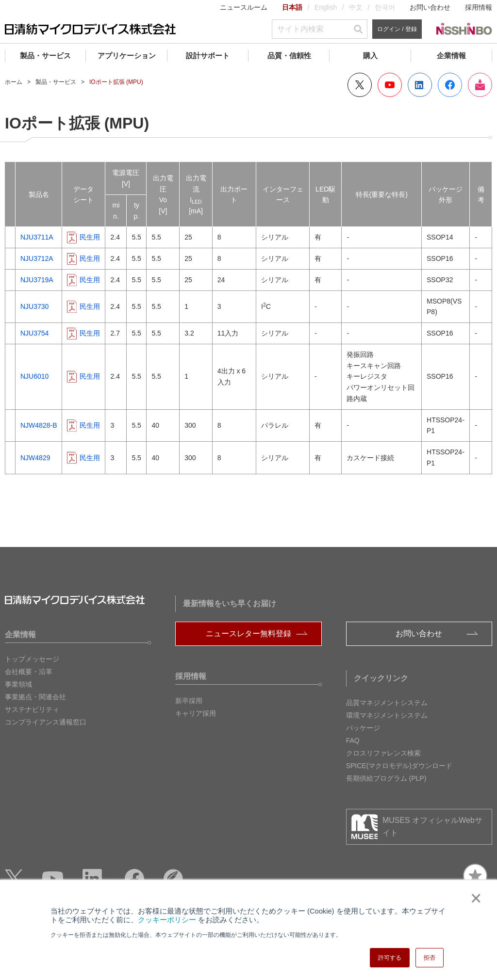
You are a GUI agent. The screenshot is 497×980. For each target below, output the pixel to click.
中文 (356, 7)
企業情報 (451, 56)
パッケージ (363, 728)
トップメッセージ (32, 659)
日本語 (292, 7)
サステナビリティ (32, 709)
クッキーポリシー (167, 920)
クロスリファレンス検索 (383, 753)
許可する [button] (390, 958)
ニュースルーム (244, 7)
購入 (370, 56)
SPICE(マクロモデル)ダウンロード (399, 766)
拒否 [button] (430, 958)
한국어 (385, 7)
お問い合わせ (430, 7)
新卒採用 (189, 701)
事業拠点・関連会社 (35, 697)
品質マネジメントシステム (387, 703)
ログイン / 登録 (397, 29)
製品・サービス (45, 56)
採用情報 (479, 7)
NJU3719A (37, 280)
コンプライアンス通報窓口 (46, 722)
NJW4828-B (39, 425)
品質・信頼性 (289, 56)
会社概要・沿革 (29, 672)
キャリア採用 (196, 713)
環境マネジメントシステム (387, 715)
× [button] (474, 898)
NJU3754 (34, 333)
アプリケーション (127, 56)
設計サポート (208, 56)
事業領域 (18, 684)
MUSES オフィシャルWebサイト (432, 827)
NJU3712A (37, 258)
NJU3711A (37, 237)
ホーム (14, 82)
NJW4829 (35, 458)
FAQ (353, 740)
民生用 (90, 237)
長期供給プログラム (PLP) (386, 778)
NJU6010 (34, 376)
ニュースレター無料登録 (248, 634)
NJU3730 (34, 306)
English (326, 7)
